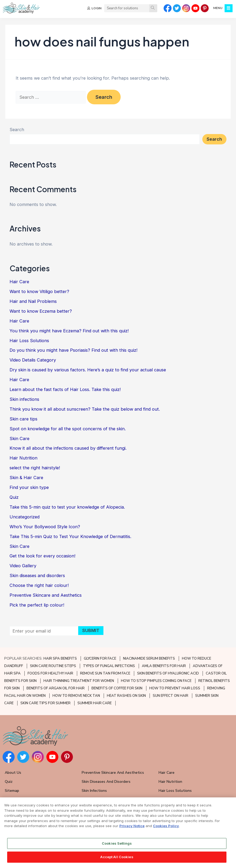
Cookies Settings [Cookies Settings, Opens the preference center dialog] (117, 847)
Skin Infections (94, 791)
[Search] (153, 8)
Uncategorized (25, 517)
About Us (13, 773)
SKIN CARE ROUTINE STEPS (53, 666)
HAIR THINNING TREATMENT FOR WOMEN (79, 681)
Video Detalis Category (33, 360)
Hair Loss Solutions (29, 341)
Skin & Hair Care (26, 478)
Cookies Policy (166, 830)
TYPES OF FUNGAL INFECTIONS (109, 666)
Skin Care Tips (94, 800)
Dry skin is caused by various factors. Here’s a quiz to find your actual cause (88, 370)
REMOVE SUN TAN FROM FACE (105, 673)
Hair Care (19, 282)
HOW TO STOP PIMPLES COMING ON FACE (156, 681)
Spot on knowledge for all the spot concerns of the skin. (68, 429)
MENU (218, 8)
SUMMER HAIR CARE (95, 703)
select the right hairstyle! (35, 468)
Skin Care (19, 439)
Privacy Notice (132, 830)
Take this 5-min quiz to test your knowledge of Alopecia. (67, 507)
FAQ (8, 800)
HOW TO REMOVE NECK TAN (76, 696)
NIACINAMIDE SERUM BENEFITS (149, 659)
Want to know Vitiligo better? (39, 291)
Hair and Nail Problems (33, 301)
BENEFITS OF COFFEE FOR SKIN (117, 688)
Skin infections (24, 399)
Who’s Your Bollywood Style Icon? (45, 527)
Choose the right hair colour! (39, 585)
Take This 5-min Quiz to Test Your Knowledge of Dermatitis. (70, 536)
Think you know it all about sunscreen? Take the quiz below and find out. (85, 409)
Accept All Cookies (117, 861)
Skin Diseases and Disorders (106, 782)
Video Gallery (23, 566)
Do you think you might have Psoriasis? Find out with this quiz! (73, 350)
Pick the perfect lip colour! (37, 605)
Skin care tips (23, 419)
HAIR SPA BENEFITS (60, 659)
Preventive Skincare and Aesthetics (46, 595)
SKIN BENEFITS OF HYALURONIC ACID (168, 673)
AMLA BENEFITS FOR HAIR (164, 666)
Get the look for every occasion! (42, 556)
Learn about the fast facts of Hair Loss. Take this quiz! (65, 389)
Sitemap (12, 791)
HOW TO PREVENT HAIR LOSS (175, 688)
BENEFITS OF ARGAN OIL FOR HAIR (56, 688)
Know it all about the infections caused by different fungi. (68, 448)
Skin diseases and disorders (37, 575)
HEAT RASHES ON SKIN (126, 696)
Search (17, 130)
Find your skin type (29, 487)
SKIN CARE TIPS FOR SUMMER (45, 703)
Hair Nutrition (23, 458)
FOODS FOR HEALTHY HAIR (50, 673)
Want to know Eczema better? (41, 311)
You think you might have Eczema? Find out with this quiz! (69, 331)
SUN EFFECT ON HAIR (171, 696)
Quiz (14, 497)
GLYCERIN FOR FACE (100, 659)
